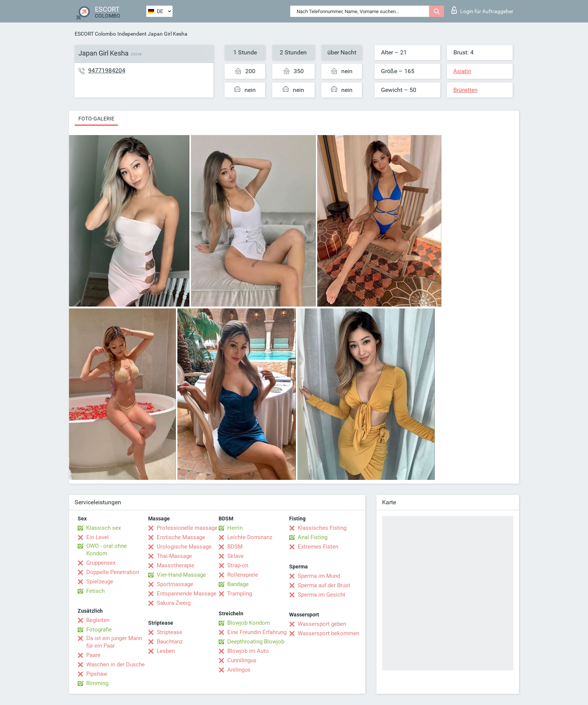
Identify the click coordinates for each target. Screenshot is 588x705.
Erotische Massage (181, 537)
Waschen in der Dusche (115, 664)
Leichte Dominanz (250, 537)
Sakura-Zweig (174, 603)
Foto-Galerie (96, 119)
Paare (93, 655)
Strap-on (238, 565)
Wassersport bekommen (328, 633)
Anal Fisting (313, 537)
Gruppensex (101, 563)
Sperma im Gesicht (322, 595)
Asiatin (462, 71)
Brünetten (465, 90)
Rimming (97, 683)
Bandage (238, 584)
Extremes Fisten (318, 547)
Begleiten (98, 620)
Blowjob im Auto (248, 651)
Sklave (235, 556)
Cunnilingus (242, 660)
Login (482, 10)
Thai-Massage (174, 556)
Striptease (169, 632)
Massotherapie (175, 565)
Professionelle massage (187, 528)
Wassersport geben (322, 624)
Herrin (235, 528)
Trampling (240, 594)
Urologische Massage (184, 547)
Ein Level (97, 537)
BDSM (235, 547)
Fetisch (95, 591)
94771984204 (107, 70)
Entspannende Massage (187, 594)
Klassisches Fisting (322, 528)
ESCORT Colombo (95, 34)
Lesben (166, 651)
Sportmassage (175, 584)
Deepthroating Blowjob (256, 642)
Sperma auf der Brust (324, 585)
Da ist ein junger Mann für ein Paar (114, 642)
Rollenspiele (243, 575)
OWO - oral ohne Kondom (106, 550)
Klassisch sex (103, 528)
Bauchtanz (170, 642)
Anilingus (239, 670)
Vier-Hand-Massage (181, 575)
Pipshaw (97, 674)
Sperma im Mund (319, 576)
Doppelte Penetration (113, 572)
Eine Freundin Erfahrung (257, 632)
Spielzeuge (100, 582)
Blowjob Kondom (249, 623)
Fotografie (99, 630)
